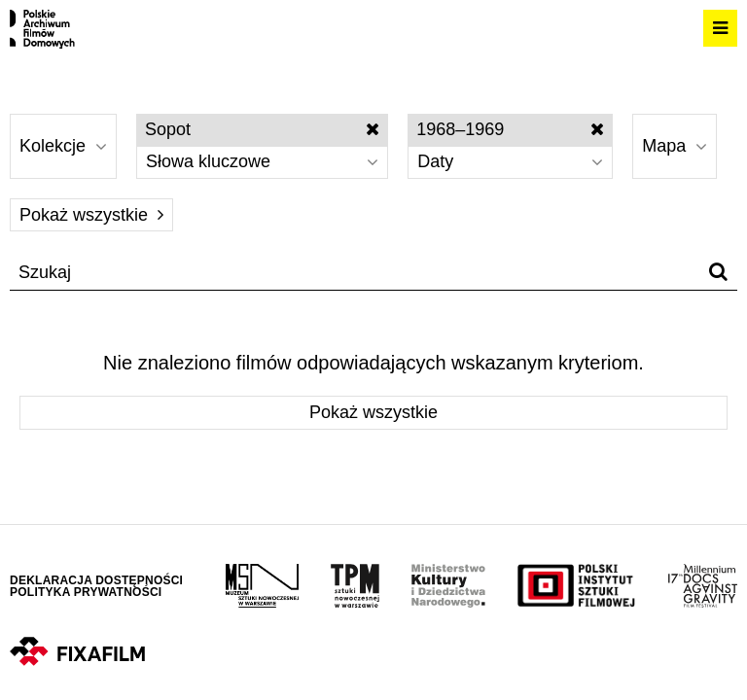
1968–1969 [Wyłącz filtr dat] (510, 129)
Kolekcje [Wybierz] (63, 146)
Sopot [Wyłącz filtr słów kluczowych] (262, 129)
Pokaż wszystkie (91, 215)
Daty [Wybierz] (510, 161)
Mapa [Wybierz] (675, 146)
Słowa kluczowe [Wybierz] (262, 161)
